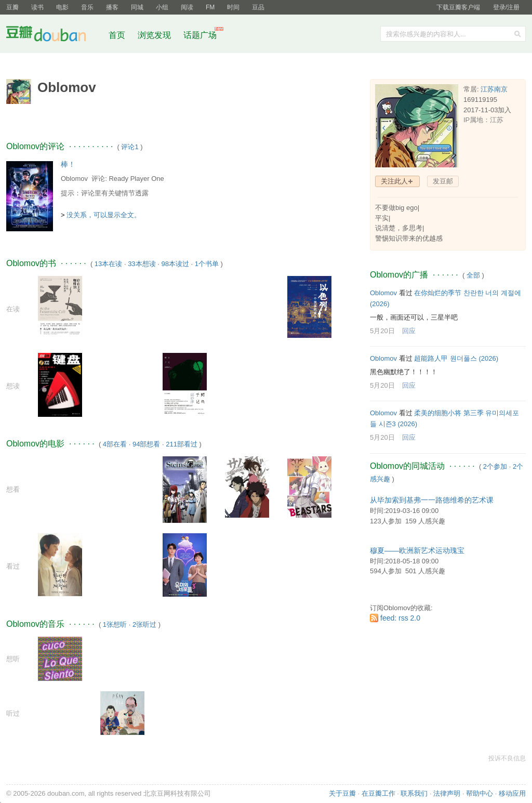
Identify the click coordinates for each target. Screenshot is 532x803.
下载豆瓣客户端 (458, 7)
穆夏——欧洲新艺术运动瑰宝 (417, 550)
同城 (137, 7)
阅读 (187, 7)
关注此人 (394, 181)
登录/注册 (506, 7)
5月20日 (382, 331)
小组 (162, 7)
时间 (233, 7)
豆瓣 (12, 7)
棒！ (68, 164)
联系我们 (414, 793)
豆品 (258, 7)
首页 (117, 35)
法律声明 (447, 793)
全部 (473, 275)
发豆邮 (443, 181)
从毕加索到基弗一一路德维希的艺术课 (432, 500)
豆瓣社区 (54, 36)
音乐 (87, 7)
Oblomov (74, 179)
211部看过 (182, 444)
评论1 (130, 147)
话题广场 (200, 35)
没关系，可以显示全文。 (104, 215)
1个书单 (207, 264)
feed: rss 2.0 (400, 618)
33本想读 (142, 264)
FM (210, 7)
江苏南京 (494, 89)
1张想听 (115, 624)
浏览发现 (155, 35)
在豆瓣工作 (378, 793)
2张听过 (144, 624)
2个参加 (495, 466)
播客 (112, 7)
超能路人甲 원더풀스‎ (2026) (456, 358)
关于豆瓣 (342, 793)
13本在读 (108, 264)
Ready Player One (136, 179)
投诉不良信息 (507, 758)
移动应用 (512, 793)
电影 (62, 7)
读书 (37, 7)
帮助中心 (480, 793)
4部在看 (115, 444)
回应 (409, 331)
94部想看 (146, 444)
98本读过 (175, 264)
